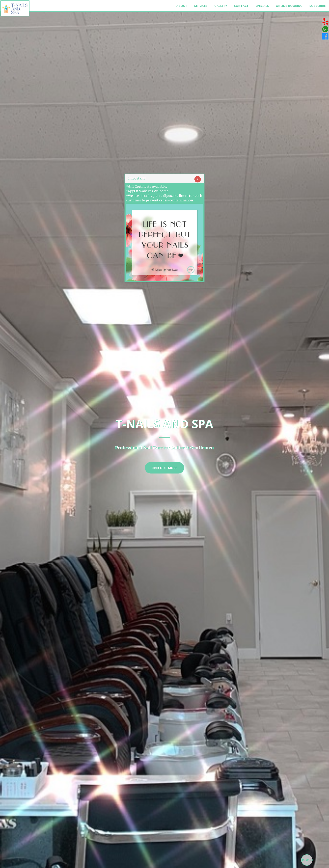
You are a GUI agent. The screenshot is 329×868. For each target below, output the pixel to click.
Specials (262, 6)
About (182, 6)
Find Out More (164, 468)
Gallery (221, 6)
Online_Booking (289, 6)
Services (201, 6)
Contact (241, 6)
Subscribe (317, 6)
